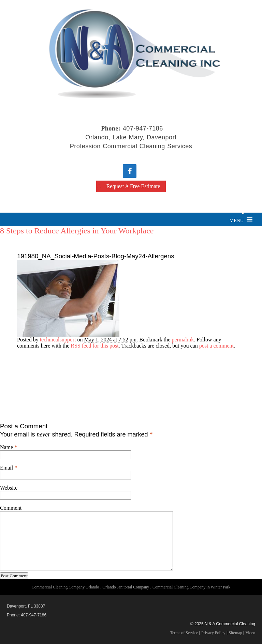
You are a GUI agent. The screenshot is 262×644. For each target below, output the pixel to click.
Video (250, 633)
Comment (11, 508)
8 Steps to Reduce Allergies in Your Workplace (77, 231)
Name (6, 447)
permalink (183, 340)
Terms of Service (184, 633)
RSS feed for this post (94, 346)
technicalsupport (58, 340)
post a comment (216, 346)
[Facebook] (130, 171)
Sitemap (235, 633)
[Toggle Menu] (243, 213)
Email (6, 468)
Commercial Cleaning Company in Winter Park (191, 587)
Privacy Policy (213, 633)
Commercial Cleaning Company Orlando (65, 587)
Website (9, 488)
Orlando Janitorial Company (126, 587)
